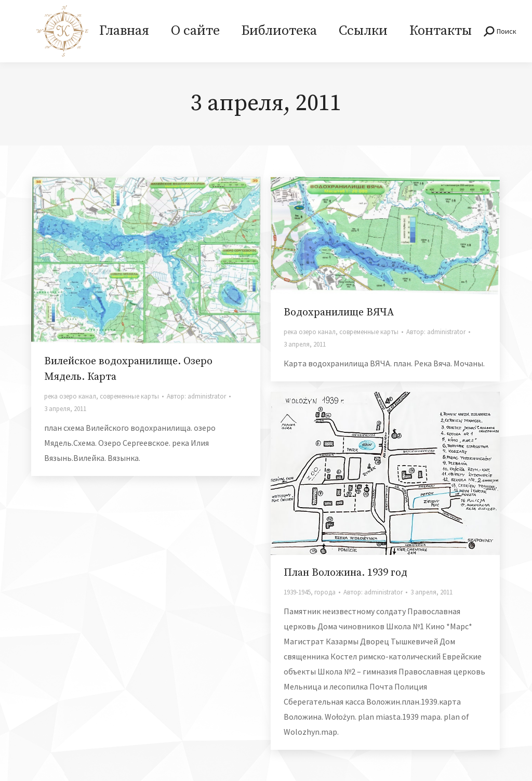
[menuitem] (124, 31)
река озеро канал (70, 396)
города (325, 592)
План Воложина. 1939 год (345, 573)
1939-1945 (297, 592)
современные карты (129, 396)
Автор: (196, 396)
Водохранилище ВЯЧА (339, 313)
